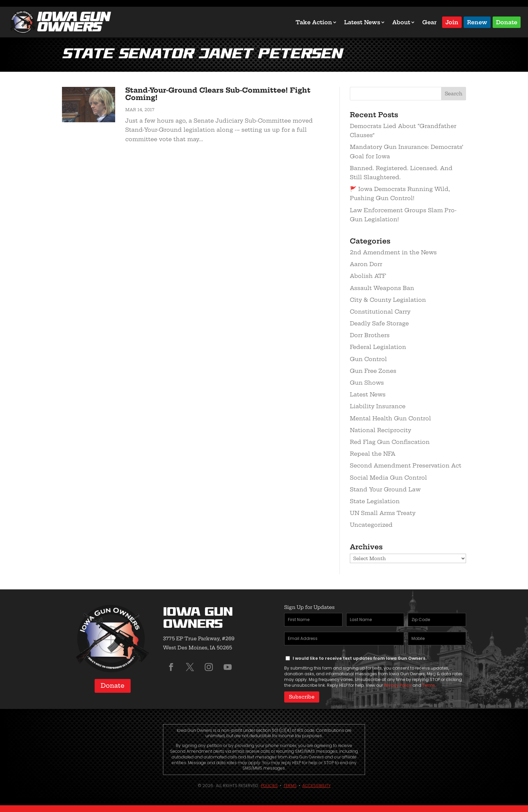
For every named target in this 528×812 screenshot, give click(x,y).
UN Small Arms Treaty (383, 513)
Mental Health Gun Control (390, 418)
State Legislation (375, 501)
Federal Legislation (378, 347)
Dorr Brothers (370, 335)
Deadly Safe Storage (379, 323)
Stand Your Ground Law (385, 489)
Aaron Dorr (366, 264)
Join (452, 22)
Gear (430, 22)
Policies (269, 786)
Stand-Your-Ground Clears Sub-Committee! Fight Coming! (218, 94)
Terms (429, 685)
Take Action (314, 22)
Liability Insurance (378, 406)
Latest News (362, 22)
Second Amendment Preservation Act (406, 465)
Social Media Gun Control (388, 478)
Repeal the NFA (373, 454)
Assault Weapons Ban (382, 288)
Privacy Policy (398, 685)
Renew (477, 22)
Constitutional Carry (380, 312)
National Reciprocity (381, 430)
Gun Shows (367, 383)
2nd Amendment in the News (393, 252)
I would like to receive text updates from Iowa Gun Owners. (360, 658)
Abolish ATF (368, 276)
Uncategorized (371, 525)
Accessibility (317, 786)
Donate (507, 22)
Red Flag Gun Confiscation (390, 442)
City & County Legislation (388, 300)
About (401, 22)
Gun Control (368, 359)
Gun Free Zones (373, 371)
